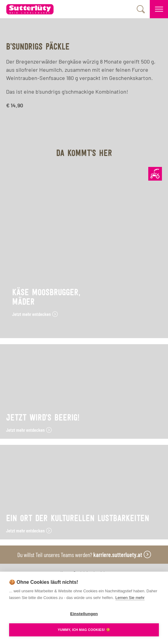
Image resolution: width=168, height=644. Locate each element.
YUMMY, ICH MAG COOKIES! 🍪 (84, 630)
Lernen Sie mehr (130, 598)
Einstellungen (84, 614)
